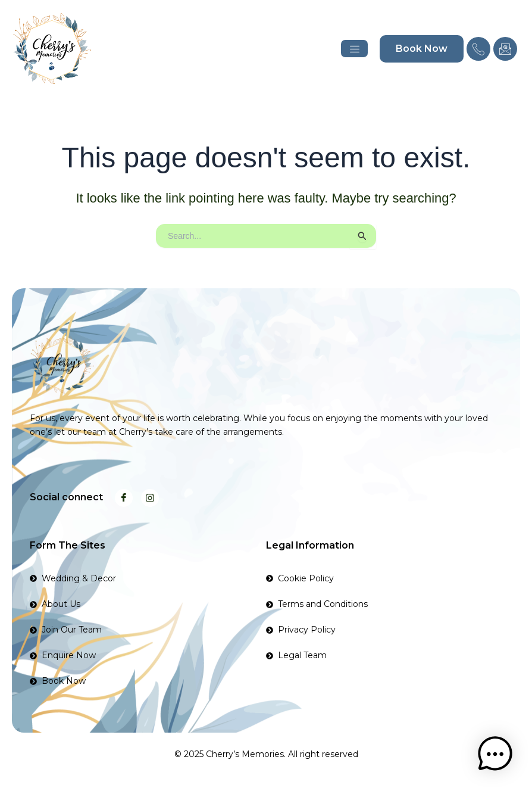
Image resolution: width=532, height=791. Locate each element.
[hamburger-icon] (354, 49)
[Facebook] (124, 498)
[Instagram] (150, 498)
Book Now (422, 49)
